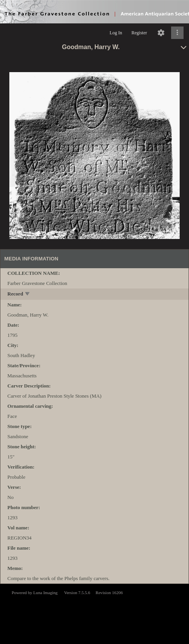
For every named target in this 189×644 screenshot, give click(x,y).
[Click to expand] (177, 33)
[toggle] (28, 295)
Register (139, 33)
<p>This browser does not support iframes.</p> (94, 613)
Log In (116, 33)
